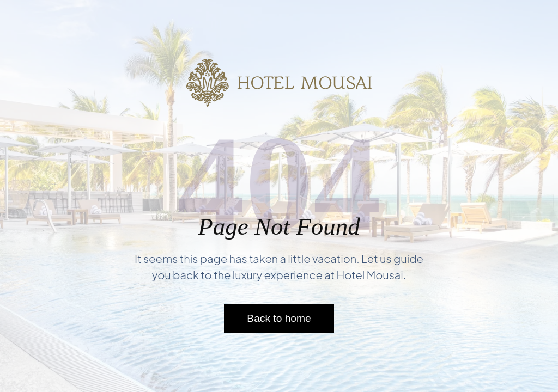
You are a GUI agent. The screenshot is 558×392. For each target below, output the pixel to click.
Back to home (279, 318)
